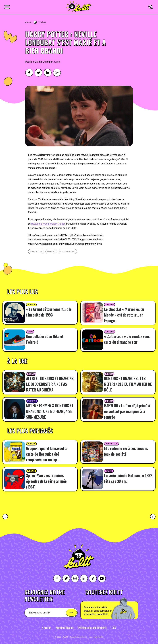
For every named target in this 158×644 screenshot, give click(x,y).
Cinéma (42, 22)
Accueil (28, 22)
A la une (110, 305)
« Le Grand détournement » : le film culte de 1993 (49, 312)
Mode (30, 332)
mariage (51, 252)
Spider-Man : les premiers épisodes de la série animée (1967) (46, 481)
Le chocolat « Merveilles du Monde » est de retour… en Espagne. (124, 315)
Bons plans (111, 444)
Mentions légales (65, 628)
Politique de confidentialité (93, 628)
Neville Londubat (67, 252)
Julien (57, 62)
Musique (32, 401)
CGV (114, 628)
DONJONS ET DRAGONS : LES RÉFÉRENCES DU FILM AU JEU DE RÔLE (128, 384)
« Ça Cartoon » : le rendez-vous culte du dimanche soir (127, 339)
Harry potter (36, 252)
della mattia (98, 637)
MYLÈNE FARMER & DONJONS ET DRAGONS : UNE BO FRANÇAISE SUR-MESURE (50, 411)
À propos (46, 628)
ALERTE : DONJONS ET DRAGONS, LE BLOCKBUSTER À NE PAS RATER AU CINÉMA (50, 384)
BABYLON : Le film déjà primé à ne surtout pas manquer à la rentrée (127, 411)
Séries (109, 471)
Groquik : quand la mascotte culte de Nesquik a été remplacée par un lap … (47, 454)
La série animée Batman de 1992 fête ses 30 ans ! (128, 478)
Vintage (31, 305)
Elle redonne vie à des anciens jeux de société (126, 451)
